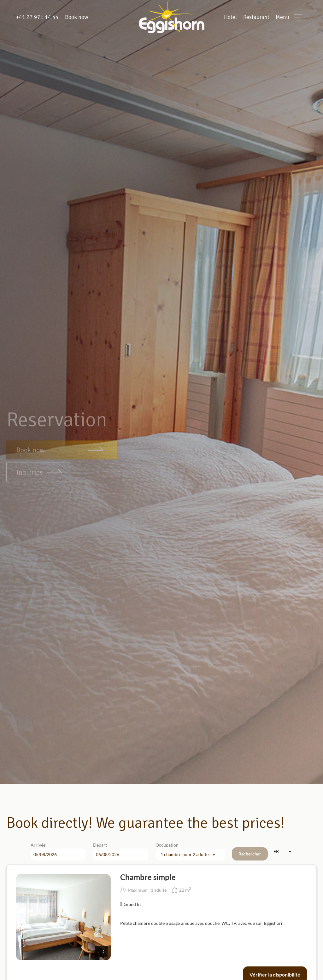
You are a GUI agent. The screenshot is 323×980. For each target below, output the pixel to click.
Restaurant (256, 17)
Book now (77, 17)
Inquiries (30, 453)
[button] (290, 964)
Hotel (230, 17)
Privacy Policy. (210, 967)
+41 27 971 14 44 (37, 17)
